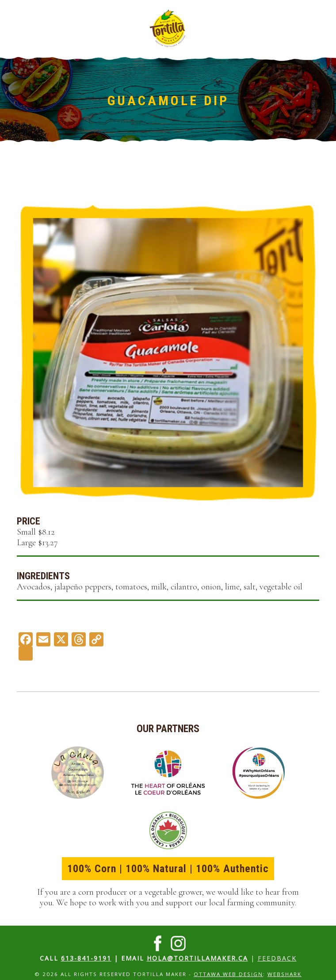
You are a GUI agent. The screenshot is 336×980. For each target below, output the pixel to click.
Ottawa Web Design (228, 974)
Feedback (277, 958)
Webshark (284, 974)
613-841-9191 (86, 958)
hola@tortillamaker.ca (197, 958)
